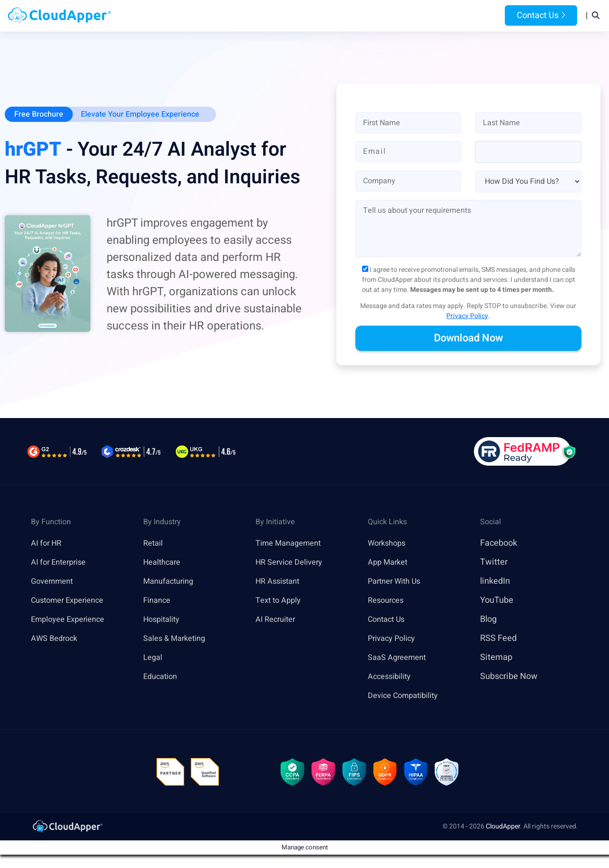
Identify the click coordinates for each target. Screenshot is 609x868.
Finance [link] (158, 601)
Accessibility (392, 677)
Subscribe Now (509, 677)
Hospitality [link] (164, 620)
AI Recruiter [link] (278, 620)
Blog (430, 16)
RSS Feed (498, 639)
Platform (282, 16)
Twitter (494, 563)
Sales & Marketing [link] (178, 639)
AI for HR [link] (48, 544)
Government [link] (54, 582)
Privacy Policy (467, 317)
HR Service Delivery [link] (293, 563)
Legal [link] (154, 658)
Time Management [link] (292, 544)
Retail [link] (154, 544)
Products (229, 16)
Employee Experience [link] (72, 620)
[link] (67, 831)
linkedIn (495, 582)
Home (186, 16)
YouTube (497, 601)
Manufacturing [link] (171, 582)
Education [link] (162, 677)
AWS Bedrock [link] (57, 639)
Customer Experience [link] (72, 601)
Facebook (499, 544)
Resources (387, 16)
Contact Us (541, 16)
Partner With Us (398, 582)
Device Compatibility (408, 696)
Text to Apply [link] (280, 601)
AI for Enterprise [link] (62, 563)
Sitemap (496, 658)
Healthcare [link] (164, 563)
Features (336, 16)
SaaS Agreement (400, 658)
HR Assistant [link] (280, 582)
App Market (390, 563)
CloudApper (503, 831)
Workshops (389, 544)
